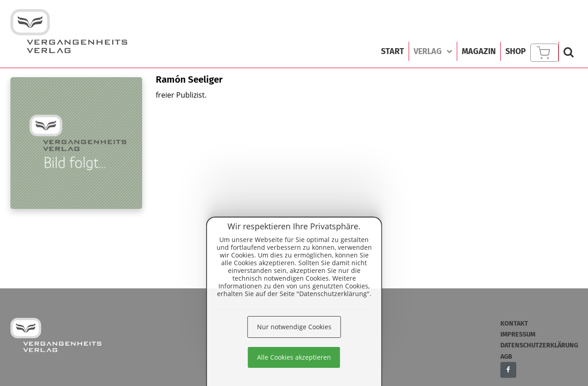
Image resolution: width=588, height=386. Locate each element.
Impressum (518, 334)
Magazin (479, 51)
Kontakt (514, 324)
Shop (516, 51)
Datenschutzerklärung (539, 345)
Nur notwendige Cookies (294, 327)
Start (393, 51)
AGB (506, 357)
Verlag (433, 51)
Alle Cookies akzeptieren (294, 357)
